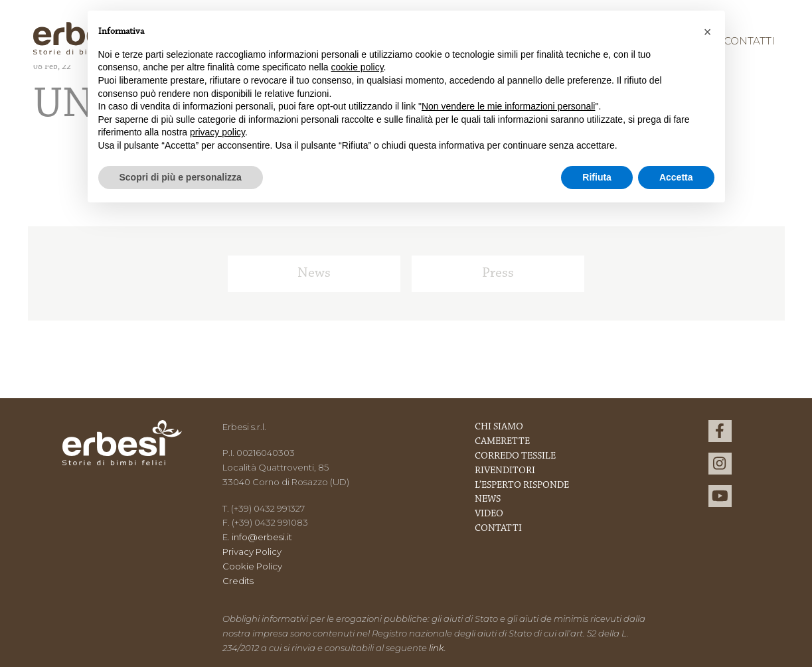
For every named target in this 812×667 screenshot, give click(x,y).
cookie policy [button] (357, 67)
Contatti (749, 41)
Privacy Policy (252, 552)
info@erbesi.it (262, 537)
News (314, 273)
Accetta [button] (676, 177)
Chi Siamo (499, 427)
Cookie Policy (252, 566)
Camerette (502, 442)
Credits (238, 581)
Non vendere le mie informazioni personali (508, 106)
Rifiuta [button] (597, 177)
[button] (708, 32)
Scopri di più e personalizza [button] (181, 177)
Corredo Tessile (515, 456)
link (437, 648)
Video (489, 514)
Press (498, 273)
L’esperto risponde (522, 485)
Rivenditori (505, 471)
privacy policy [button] (217, 132)
